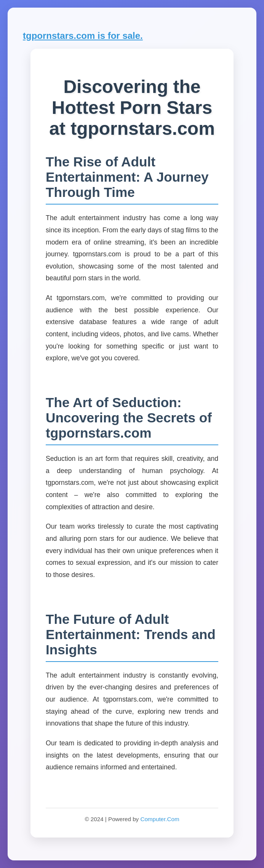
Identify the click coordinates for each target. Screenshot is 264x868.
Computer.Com (160, 819)
